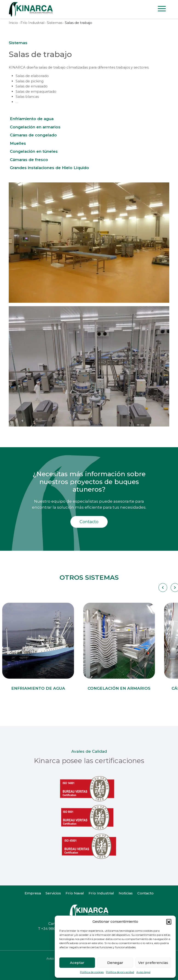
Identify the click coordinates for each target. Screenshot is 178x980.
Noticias (126, 893)
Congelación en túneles (34, 151)
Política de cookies (92, 972)
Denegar (115, 963)
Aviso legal (143, 972)
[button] (169, 922)
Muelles (18, 143)
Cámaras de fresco (29, 160)
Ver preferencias (153, 963)
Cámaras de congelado (33, 135)
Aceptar (77, 963)
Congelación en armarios (35, 127)
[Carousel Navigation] (162, 588)
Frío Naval (75, 893)
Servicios (53, 893)
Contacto (89, 522)
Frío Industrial (32, 23)
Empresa (33, 893)
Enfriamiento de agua (32, 119)
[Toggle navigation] (162, 9)
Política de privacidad (120, 972)
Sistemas (55, 23)
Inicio (13, 23)
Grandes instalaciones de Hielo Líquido (49, 168)
